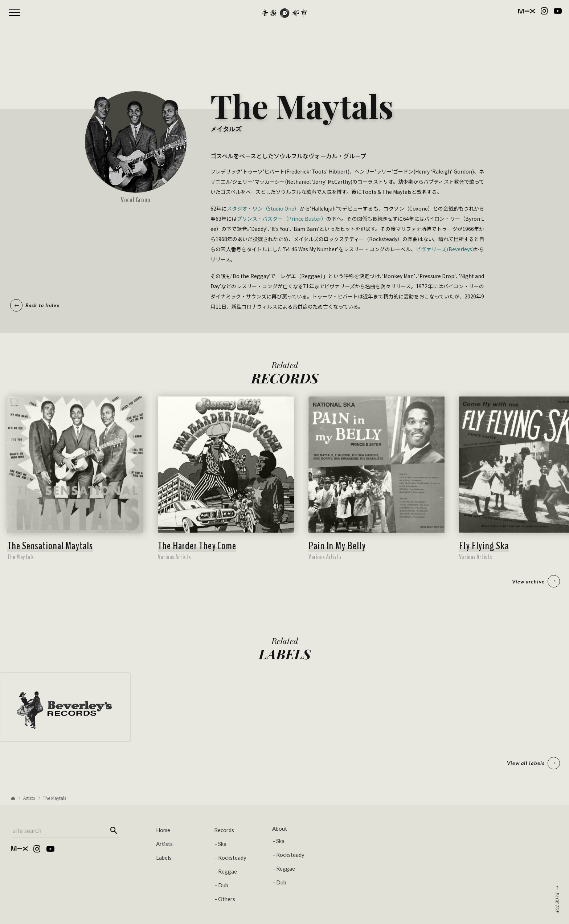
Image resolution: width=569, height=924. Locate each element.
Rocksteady (232, 858)
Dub (223, 885)
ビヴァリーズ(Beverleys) (445, 249)
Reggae (228, 871)
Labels (164, 858)
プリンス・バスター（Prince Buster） (282, 219)
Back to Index (35, 305)
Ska (222, 844)
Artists (29, 798)
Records (224, 830)
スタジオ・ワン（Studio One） (263, 208)
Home (163, 830)
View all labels (533, 763)
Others (227, 899)
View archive (536, 581)
